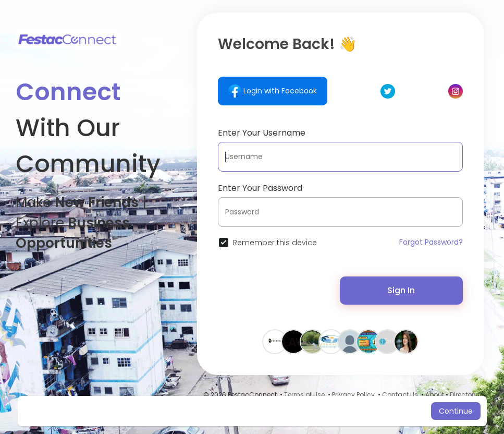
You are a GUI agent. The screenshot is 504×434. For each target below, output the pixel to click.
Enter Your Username (262, 133)
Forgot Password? (431, 242)
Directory (464, 395)
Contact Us (400, 395)
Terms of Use (304, 395)
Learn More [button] (340, 411)
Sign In (401, 290)
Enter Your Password (260, 188)
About (435, 395)
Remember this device (275, 243)
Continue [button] (456, 411)
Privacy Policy (353, 395)
